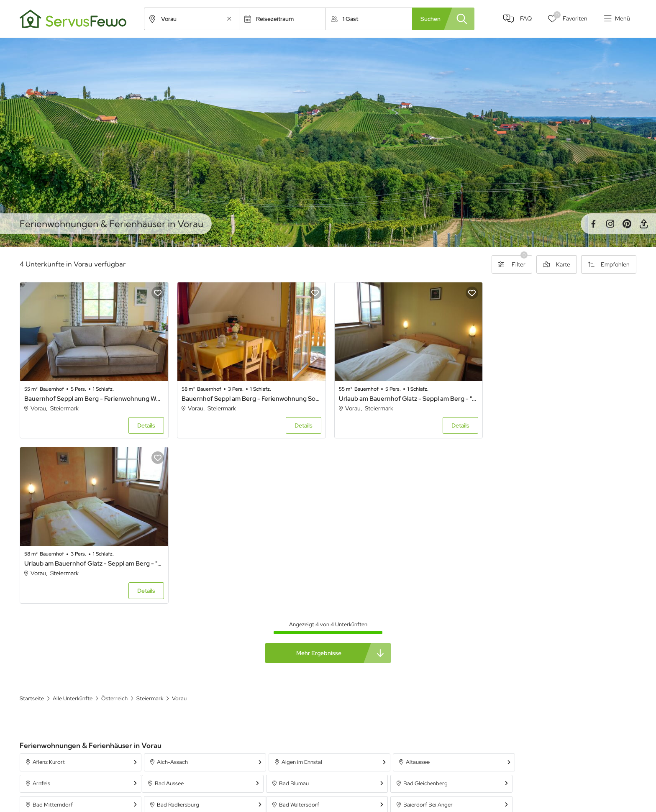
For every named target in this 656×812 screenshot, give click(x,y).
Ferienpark (434, 796)
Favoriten (570, 17)
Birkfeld (413, 639)
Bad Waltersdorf (53, 639)
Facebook (593, 224)
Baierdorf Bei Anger (181, 639)
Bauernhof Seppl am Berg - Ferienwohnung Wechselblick (94, 398)
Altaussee (416, 596)
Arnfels (536, 596)
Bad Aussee (47, 618)
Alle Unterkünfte (272, 766)
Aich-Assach (172, 596)
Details (145, 425)
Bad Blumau (171, 618)
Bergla (288, 639)
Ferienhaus (434, 766)
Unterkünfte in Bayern (279, 781)
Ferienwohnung (441, 781)
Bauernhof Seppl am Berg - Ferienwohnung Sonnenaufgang (250, 398)
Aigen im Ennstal (301, 596)
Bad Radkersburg (549, 618)
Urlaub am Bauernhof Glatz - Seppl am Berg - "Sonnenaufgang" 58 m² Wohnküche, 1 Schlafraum (562, 398)
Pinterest (627, 224)
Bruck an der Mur (548, 639)
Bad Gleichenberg (302, 618)
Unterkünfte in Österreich (284, 796)
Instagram (610, 224)
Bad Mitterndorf (424, 618)
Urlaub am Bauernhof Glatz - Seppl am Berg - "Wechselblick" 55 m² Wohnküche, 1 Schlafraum (406, 398)
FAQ (525, 19)
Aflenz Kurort (49, 596)
